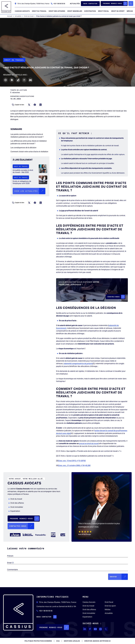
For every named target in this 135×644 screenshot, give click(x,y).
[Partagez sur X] (29, 105)
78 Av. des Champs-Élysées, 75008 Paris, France (32, 4)
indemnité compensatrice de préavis (78, 364)
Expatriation (87, 617)
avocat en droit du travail (89, 444)
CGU (58, 641)
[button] (114, 3)
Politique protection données (38, 641)
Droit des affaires (89, 610)
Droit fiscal (109, 602)
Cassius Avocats (89, 602)
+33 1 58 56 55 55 (58, 4)
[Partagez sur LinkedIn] (40, 105)
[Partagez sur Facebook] (35, 105)
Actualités (109, 613)
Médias (108, 610)
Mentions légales (72, 641)
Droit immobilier (89, 613)
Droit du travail (88, 606)
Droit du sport (110, 606)
